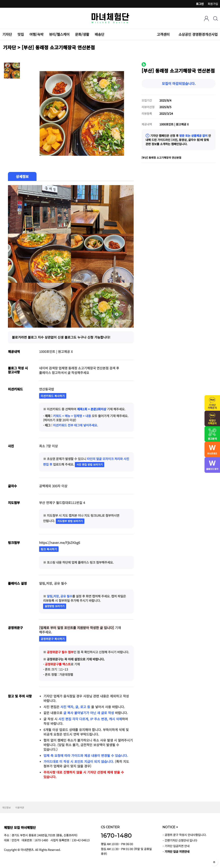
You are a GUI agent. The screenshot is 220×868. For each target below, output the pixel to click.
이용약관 (20, 807)
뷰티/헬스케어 (59, 34)
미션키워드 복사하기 (53, 396)
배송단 (99, 34)
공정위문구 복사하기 (53, 639)
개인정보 (6, 807)
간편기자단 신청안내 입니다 (181, 840)
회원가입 (213, 4)
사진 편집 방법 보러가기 (90, 465)
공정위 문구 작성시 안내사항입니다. (186, 835)
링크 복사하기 (49, 549)
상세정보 (22, 176)
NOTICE (170, 827)
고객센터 (163, 34)
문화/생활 (82, 34)
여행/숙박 (36, 34)
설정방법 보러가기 (55, 606)
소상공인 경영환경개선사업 (198, 34)
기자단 (7, 34)
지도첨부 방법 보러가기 (70, 521)
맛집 (21, 34)
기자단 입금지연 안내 (177, 846)
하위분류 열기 (172, 34)
